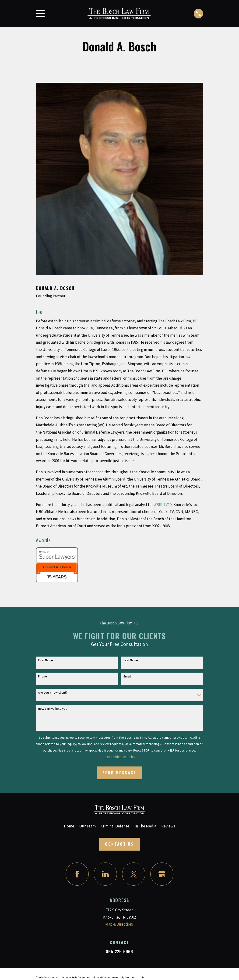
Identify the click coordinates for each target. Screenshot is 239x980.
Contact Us (119, 844)
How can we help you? (53, 709)
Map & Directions (119, 924)
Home (69, 826)
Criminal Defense (115, 826)
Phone (42, 676)
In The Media (145, 826)
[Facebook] (77, 874)
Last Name (131, 660)
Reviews (168, 826)
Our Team (88, 826)
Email (127, 676)
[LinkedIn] (105, 874)
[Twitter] (134, 874)
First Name (46, 660)
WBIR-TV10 (163, 505)
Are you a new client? (53, 693)
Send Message (119, 773)
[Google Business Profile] (162, 874)
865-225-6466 (119, 951)
